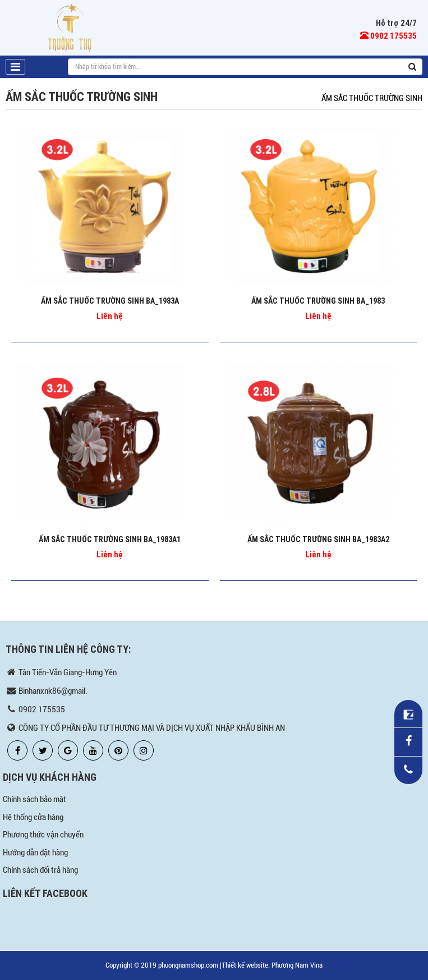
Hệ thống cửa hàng (33, 817)
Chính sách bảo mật (34, 799)
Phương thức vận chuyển (43, 835)
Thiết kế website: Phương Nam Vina (272, 965)
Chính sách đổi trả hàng (40, 870)
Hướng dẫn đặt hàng (35, 853)
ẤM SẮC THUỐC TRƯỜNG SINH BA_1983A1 (110, 539)
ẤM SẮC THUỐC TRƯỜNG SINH (372, 98)
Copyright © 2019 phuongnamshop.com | (164, 965)
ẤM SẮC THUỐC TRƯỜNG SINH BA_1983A (110, 301)
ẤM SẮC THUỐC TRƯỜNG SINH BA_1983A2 (318, 539)
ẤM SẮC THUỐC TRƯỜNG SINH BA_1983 (318, 301)
